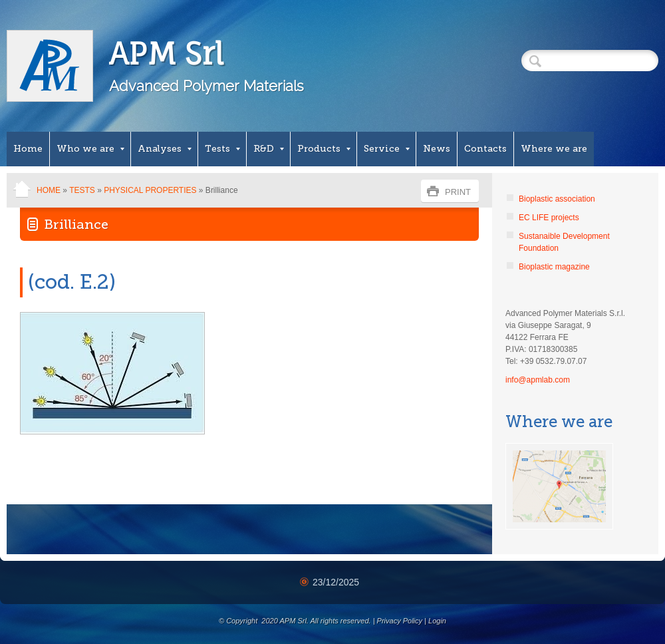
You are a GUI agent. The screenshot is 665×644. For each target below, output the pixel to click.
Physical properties (150, 190)
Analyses (165, 149)
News (437, 149)
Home (28, 149)
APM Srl (167, 54)
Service (387, 149)
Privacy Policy (400, 621)
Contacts (485, 149)
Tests (222, 149)
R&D (269, 149)
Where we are (554, 149)
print (458, 192)
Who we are (90, 149)
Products (324, 149)
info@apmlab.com (538, 380)
